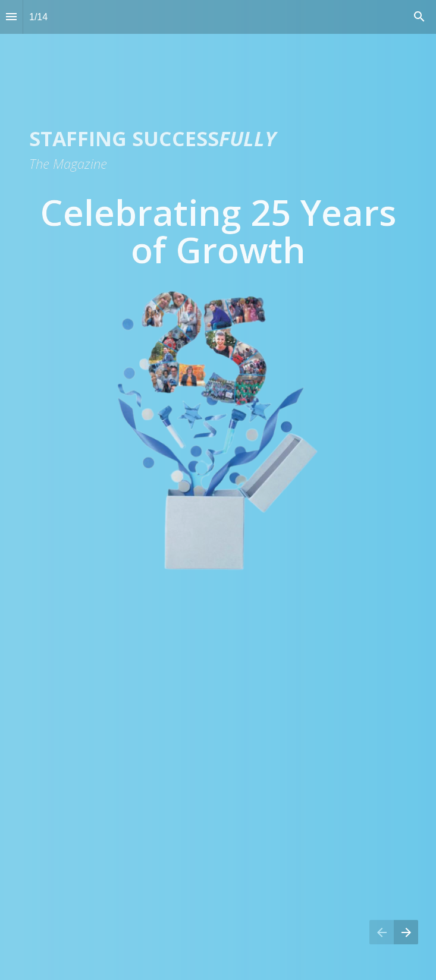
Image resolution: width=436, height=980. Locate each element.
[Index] (11, 17)
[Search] (419, 17)
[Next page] (406, 932)
